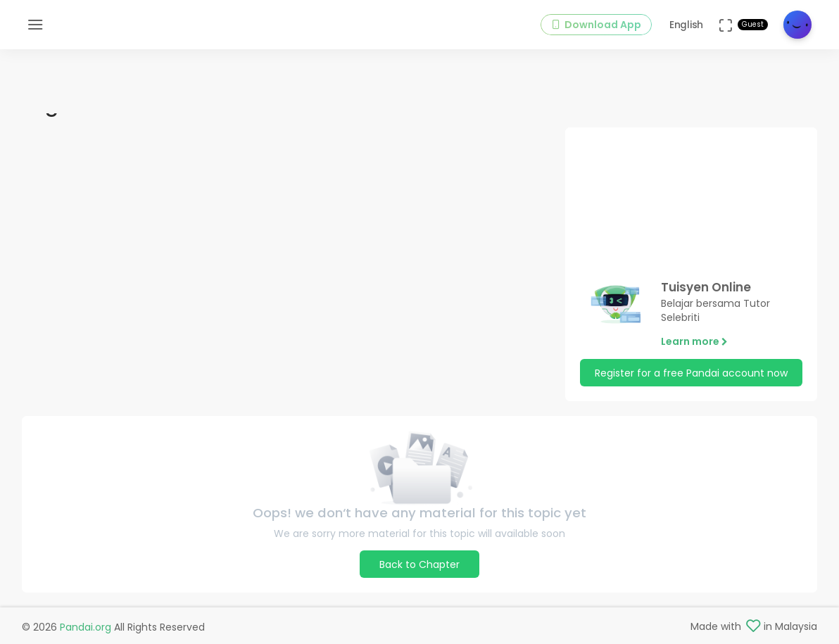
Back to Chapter (419, 564)
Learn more (694, 341)
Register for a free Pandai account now (691, 373)
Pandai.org (86, 627)
